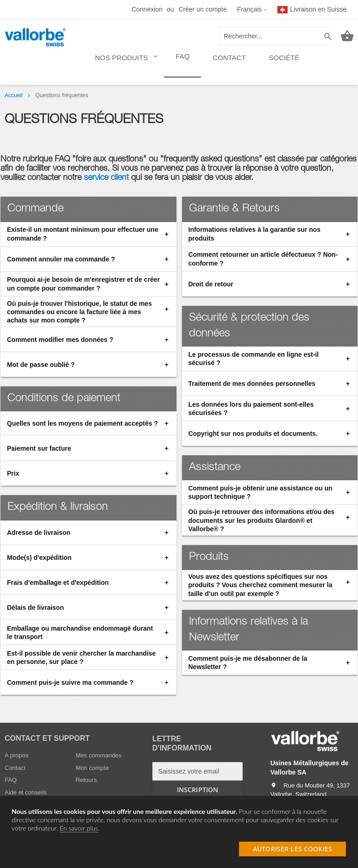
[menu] (197, 62)
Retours (86, 780)
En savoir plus (79, 828)
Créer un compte (202, 9)
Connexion (147, 9)
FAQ (11, 780)
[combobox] (277, 36)
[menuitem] (124, 62)
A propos (16, 755)
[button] (252, 10)
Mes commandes (98, 755)
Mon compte (92, 768)
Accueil (14, 95)
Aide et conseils (26, 792)
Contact (15, 768)
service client (107, 178)
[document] (179, 820)
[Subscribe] (198, 790)
